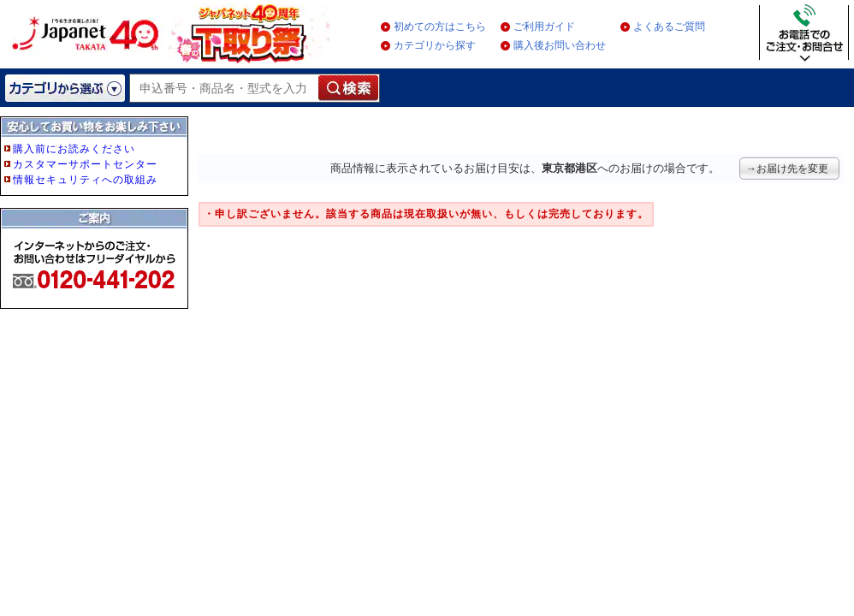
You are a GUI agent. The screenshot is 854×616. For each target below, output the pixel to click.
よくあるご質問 (669, 27)
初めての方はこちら (440, 27)
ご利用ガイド (544, 27)
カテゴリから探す (435, 45)
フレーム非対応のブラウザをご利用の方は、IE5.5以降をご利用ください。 (96, 241)
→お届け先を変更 (787, 169)
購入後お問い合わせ (560, 45)
